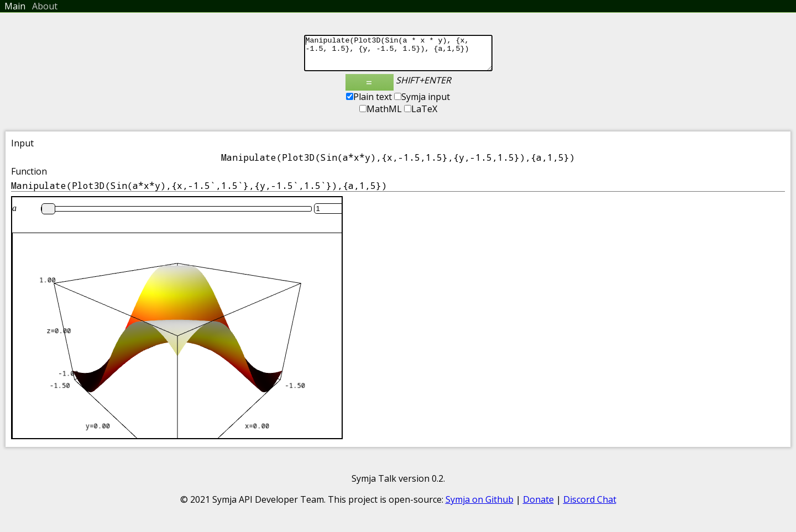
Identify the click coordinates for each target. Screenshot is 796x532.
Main (15, 6)
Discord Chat (590, 506)
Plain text (369, 103)
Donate (538, 506)
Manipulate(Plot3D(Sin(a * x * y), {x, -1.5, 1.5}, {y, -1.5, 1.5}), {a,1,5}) (398, 56)
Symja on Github (480, 506)
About (45, 6)
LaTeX (421, 115)
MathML (381, 115)
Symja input (422, 103)
